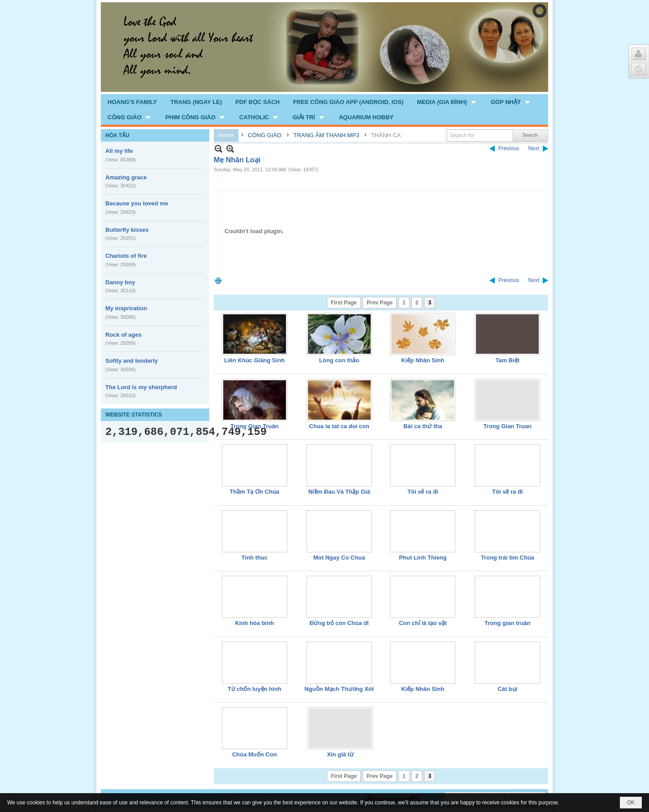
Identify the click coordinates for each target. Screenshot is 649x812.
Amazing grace (126, 177)
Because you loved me (137, 203)
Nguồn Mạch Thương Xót (339, 689)
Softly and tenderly (132, 361)
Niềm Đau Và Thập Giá (339, 492)
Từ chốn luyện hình (255, 689)
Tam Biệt (507, 360)
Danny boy (120, 282)
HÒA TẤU (117, 135)
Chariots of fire (126, 256)
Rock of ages (123, 335)
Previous (509, 148)
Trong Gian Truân (255, 426)
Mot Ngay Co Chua (339, 558)
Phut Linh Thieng (423, 558)
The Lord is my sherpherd (141, 387)
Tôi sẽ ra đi (507, 492)
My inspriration (126, 308)
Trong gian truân (508, 623)
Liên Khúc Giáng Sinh (254, 360)
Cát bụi (507, 689)
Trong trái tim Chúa (508, 558)
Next (534, 148)
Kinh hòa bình (254, 623)
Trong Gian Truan (507, 426)
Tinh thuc (255, 558)
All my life (119, 151)
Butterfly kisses (127, 230)
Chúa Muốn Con (255, 754)
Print (218, 280)
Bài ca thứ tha (423, 426)
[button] (447, 102)
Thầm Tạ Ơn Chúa (254, 492)
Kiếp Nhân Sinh (423, 360)
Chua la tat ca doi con (339, 426)
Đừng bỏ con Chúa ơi (339, 623)
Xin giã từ (340, 754)
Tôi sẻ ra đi (423, 492)
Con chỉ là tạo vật (423, 623)
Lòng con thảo (339, 360)
